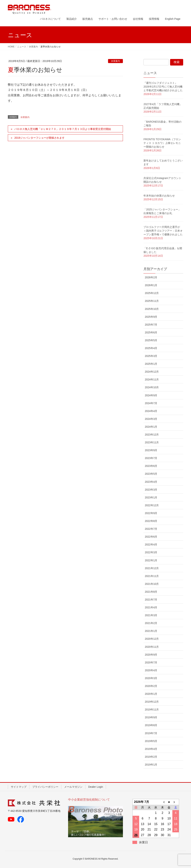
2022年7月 (151, 529)
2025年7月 (151, 325)
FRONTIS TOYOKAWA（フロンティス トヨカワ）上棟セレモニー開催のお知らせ (162, 143)
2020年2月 (151, 686)
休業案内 (115, 61)
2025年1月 (151, 364)
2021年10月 (152, 584)
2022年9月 (151, 513)
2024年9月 (151, 395)
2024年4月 (151, 411)
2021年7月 (151, 600)
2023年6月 (151, 466)
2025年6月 (151, 332)
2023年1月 (151, 497)
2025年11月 (152, 301)
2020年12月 (152, 639)
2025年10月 (152, 309)
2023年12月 (152, 435)
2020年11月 (152, 647)
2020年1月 (151, 694)
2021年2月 (151, 623)
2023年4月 (151, 482)
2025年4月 (151, 348)
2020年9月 (151, 655)
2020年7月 (151, 662)
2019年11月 (152, 710)
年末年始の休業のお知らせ (159, 196)
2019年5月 (151, 741)
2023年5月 (151, 474)
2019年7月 (151, 733)
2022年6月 (151, 537)
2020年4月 (151, 670)
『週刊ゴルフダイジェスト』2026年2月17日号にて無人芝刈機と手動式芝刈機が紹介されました (163, 87)
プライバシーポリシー (45, 787)
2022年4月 (151, 545)
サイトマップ (19, 787)
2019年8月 (151, 725)
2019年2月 (151, 757)
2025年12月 (152, 293)
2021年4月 (151, 607)
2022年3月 (151, 552)
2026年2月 (151, 277)
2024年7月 (151, 403)
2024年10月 (152, 387)
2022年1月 (151, 560)
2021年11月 (152, 576)
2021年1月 (151, 631)
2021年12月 (152, 568)
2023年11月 (152, 442)
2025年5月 (151, 340)
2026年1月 (151, 285)
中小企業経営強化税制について (89, 800)
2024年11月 (152, 379)
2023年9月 (151, 450)
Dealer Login (96, 787)
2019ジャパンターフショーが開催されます (39, 138)
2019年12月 (152, 702)
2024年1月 (151, 427)
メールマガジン (73, 787)
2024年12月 (152, 372)
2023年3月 (151, 490)
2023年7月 (151, 458)
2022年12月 (152, 505)
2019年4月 (151, 749)
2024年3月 (151, 419)
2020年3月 (151, 678)
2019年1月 (151, 765)
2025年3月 (151, 356)
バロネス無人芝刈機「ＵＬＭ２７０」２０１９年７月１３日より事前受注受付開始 (63, 129)
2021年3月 (151, 615)
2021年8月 (151, 592)
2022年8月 (151, 521)
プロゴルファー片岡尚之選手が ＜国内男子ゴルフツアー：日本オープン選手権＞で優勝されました (163, 231)
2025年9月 (151, 317)
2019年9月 (151, 717)
